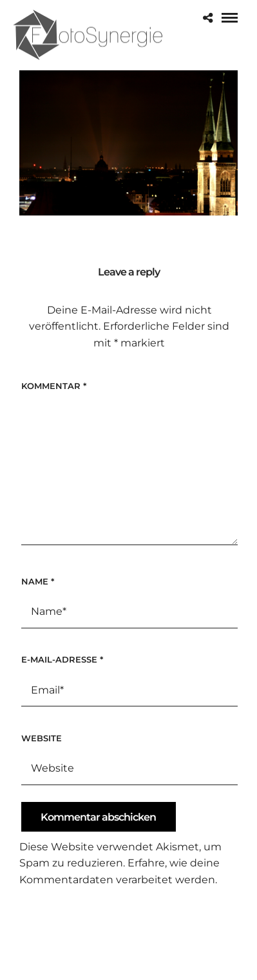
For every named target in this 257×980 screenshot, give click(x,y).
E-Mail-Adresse (62, 659)
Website (42, 738)
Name (38, 581)
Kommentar (54, 386)
